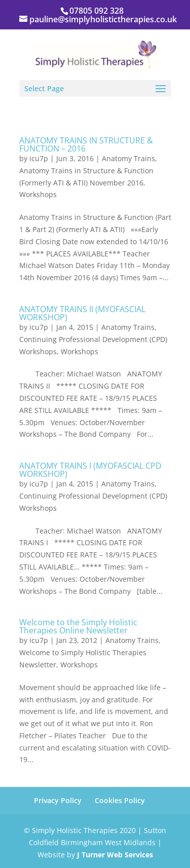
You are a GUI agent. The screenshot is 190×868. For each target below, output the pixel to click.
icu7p (39, 158)
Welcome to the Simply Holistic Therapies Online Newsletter (78, 626)
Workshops (38, 194)
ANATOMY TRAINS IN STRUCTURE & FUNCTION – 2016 (86, 144)
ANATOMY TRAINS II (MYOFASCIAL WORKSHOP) (82, 313)
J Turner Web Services (115, 855)
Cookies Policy (120, 800)
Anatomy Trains (128, 158)
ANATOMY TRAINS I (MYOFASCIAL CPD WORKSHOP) (90, 470)
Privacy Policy (58, 800)
